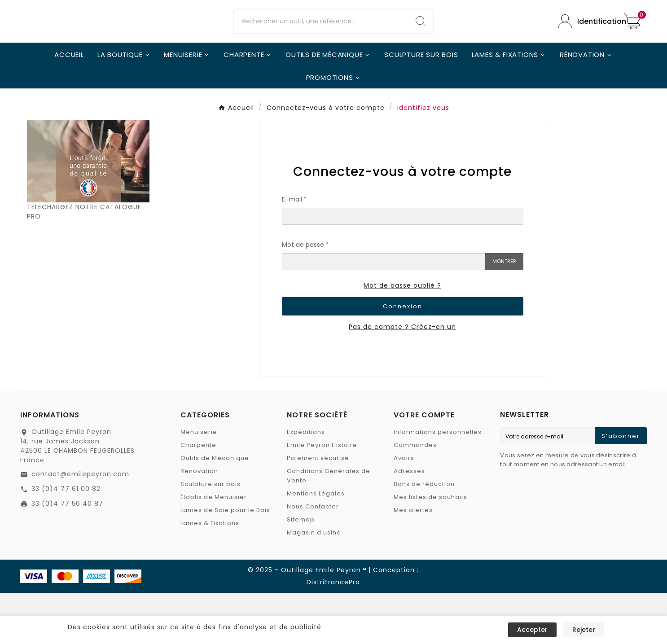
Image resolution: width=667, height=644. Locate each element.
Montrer (504, 312)
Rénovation (199, 522)
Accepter (532, 630)
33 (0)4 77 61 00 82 (66, 540)
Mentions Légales (316, 545)
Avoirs (404, 509)
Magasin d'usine (314, 584)
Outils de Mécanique (215, 509)
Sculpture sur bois (211, 535)
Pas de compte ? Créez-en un (402, 378)
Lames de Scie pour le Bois (225, 561)
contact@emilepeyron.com (80, 525)
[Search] (421, 47)
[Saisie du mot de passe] (384, 313)
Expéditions (306, 483)
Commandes (415, 496)
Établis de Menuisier (214, 548)
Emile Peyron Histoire (322, 496)
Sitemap (301, 571)
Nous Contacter (313, 558)
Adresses (409, 522)
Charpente (198, 496)
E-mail (292, 250)
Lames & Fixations (210, 574)
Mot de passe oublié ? (402, 337)
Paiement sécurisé (318, 509)
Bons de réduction (424, 535)
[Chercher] (321, 47)
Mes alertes (413, 561)
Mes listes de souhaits (430, 548)
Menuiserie (199, 483)
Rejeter (584, 630)
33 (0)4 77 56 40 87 (67, 555)
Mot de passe (303, 296)
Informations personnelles (438, 483)
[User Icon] (584, 47)
